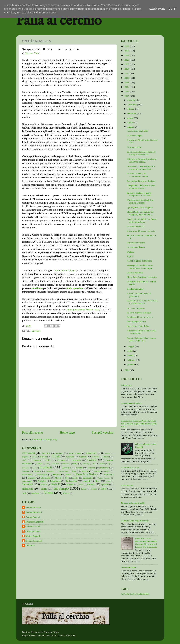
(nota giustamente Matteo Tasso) (83, 310)
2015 (127, 96)
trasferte (35, 493)
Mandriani (27, 475)
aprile (130, 351)
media (68, 475)
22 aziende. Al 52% (130, 468)
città (24, 460)
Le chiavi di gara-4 (136, 308)
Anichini (46, 453)
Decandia (66, 463)
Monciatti (45, 478)
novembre (132, 104)
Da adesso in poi (135, 135)
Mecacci (57, 475)
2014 (127, 370)
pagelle (75, 478)
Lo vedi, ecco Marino (131, 403)
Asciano (59, 453)
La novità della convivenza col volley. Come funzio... (141, 153)
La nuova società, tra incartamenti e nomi (137, 175)
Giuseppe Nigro (33, 531)
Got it (173, 9)
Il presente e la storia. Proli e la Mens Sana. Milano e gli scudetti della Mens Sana (139, 424)
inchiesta (104, 468)
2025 (127, 51)
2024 (127, 55)
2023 (127, 60)
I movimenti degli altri (137, 131)
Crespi (39, 463)
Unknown (30, 545)
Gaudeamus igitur (135, 289)
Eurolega (86, 463)
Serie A (44, 485)
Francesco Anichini (35, 522)
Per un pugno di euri (136, 321)
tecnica (94, 489)
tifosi (104, 489)
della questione (75, 288)
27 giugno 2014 (134, 147)
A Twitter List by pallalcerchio (135, 594)
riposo (108, 481)
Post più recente (32, 433)
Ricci (98, 481)
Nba (67, 478)
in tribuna (37, 288)
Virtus (49, 493)
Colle (48, 460)
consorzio (76, 460)
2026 (127, 46)
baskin (34, 457)
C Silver (70, 457)
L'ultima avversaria (136, 243)
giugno (131, 127)
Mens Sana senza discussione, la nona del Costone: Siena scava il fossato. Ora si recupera (146, 543)
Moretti (58, 478)
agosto (131, 118)
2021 (127, 69)
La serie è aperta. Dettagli (139, 313)
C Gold (56, 457)
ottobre (131, 109)
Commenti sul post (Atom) (44, 440)
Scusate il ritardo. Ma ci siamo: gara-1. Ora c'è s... (141, 339)
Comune (61, 460)
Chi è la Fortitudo (135, 273)
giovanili (67, 468)
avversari (91, 453)
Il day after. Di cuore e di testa (141, 231)
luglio (130, 122)
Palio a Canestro (104, 478)
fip (109, 463)
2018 (127, 82)
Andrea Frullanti (33, 507)
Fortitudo (25, 468)
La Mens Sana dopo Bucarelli (135, 521)
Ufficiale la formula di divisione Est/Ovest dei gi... (142, 160)
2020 (127, 73)
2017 (127, 87)
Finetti (102, 463)
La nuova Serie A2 (136, 226)
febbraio (131, 360)
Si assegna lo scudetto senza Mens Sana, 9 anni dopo (140, 267)
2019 (127, 78)
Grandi (80, 468)
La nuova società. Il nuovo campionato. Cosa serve (139, 194)
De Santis (55, 463)
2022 (127, 64)
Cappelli (83, 457)
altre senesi (28, 453)
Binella (43, 457)
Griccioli (92, 468)
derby (75, 463)
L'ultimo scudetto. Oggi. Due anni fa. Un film (140, 201)
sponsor (105, 485)
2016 (127, 91)
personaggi (27, 481)
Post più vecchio (102, 433)
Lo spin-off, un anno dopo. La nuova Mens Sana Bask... (141, 168)
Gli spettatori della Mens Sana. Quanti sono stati (141, 187)
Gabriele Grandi (33, 526)
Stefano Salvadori (34, 541)
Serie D (56, 484)
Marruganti (42, 475)
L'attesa (130, 252)
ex (94, 463)
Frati (34, 468)
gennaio (131, 364)
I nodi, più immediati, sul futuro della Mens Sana (142, 220)
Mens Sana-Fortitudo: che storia (142, 277)
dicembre (132, 100)
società (91, 484)
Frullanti (46, 467)
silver (81, 485)
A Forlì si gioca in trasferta (139, 261)
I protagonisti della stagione (140, 207)
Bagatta (25, 457)
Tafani (84, 489)
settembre (132, 113)
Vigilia (130, 256)
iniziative (37, 471)
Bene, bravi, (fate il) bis (138, 326)
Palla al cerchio (59, 21)
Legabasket (50, 471)
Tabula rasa (126, 385)
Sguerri (70, 485)
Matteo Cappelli (33, 536)
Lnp (74, 471)
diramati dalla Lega (65, 270)
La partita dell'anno (136, 247)
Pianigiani (42, 481)
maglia (107, 471)
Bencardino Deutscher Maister (141, 181)
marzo (131, 355)
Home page (67, 433)
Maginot (97, 471)
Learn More (157, 9)
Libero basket (63, 471)
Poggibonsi (55, 481)
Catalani (96, 457)
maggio (131, 346)
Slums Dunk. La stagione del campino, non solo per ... (140, 213)
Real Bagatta (127, 485)
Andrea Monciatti (34, 512)
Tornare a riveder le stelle (133, 503)
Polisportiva (72, 481)
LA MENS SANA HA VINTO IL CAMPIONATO (142, 302)
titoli (24, 493)
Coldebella (37, 460)
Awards (107, 453)
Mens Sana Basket (86, 474)
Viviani (66, 493)
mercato (109, 474)
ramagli (86, 481)
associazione (75, 453)
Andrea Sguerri (33, 517)
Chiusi (106, 457)
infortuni (26, 471)
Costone (92, 460)
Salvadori (27, 484)
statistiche (28, 489)
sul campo (36, 331)
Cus (47, 463)
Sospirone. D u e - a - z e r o (140, 317)
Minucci (31, 478)
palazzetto (88, 478)
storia (44, 489)
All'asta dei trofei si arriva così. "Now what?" (141, 332)
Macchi (85, 471)
